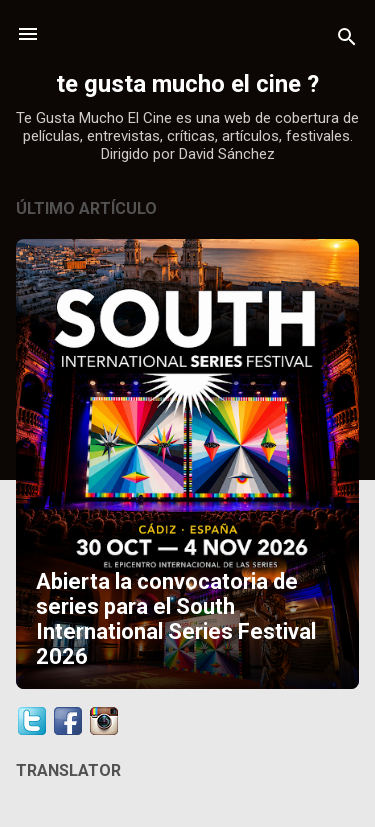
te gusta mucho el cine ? (187, 84)
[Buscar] (347, 40)
